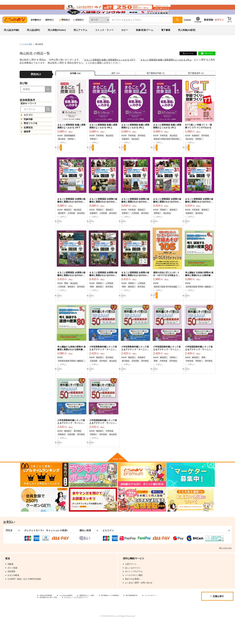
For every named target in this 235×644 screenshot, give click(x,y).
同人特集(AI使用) (187, 40)
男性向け (64, 30)
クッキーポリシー (47, 619)
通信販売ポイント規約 (98, 616)
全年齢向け (36, 30)
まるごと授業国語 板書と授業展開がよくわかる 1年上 (167, 139)
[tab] (115, 84)
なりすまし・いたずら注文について (109, 619)
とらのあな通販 (26, 54)
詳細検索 (187, 30)
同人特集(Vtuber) (57, 40)
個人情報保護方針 (153, 616)
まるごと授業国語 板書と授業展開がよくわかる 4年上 (172, 69)
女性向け (78, 30)
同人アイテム (80, 40)
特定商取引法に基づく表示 (74, 619)
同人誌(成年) (33, 40)
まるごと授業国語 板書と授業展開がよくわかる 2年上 (135, 139)
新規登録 (209, 30)
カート (79, 161)
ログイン (219, 30)
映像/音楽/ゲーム (145, 40)
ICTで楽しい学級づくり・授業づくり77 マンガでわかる (198, 139)
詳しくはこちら (225, 569)
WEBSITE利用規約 (48, 616)
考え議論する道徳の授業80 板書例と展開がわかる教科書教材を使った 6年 (199, 291)
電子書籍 (166, 40)
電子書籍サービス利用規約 (126, 616)
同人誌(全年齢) (12, 40)
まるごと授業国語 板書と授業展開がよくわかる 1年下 (112, 69)
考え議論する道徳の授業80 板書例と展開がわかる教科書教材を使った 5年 (71, 367)
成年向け (49, 30)
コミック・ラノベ (104, 40)
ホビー (125, 40)
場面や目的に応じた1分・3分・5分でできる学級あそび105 (166, 291)
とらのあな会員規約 (72, 616)
